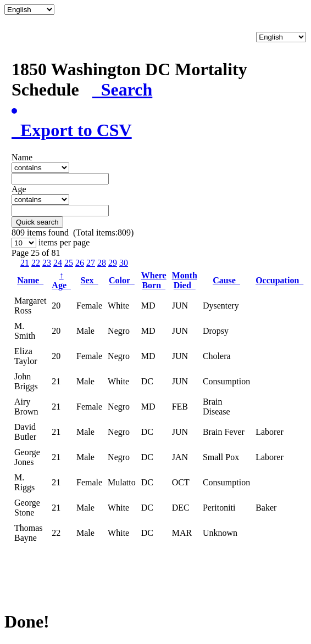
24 (58, 263)
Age (61, 280)
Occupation (279, 280)
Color (122, 280)
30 (124, 263)
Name (30, 280)
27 (91, 263)
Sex (90, 280)
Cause (226, 280)
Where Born (154, 280)
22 (36, 263)
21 (25, 263)
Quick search (37, 222)
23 (47, 263)
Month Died (185, 280)
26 (80, 263)
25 (69, 263)
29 (113, 263)
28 (102, 263)
